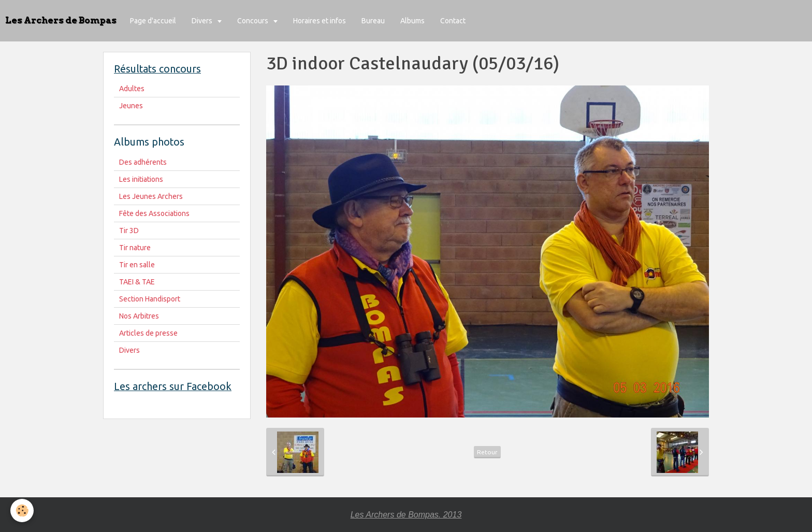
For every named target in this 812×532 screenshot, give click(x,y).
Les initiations (141, 179)
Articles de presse (148, 333)
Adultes (132, 89)
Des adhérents (143, 162)
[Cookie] (22, 511)
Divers (203, 21)
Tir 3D (129, 231)
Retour (487, 452)
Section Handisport (150, 299)
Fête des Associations (154, 213)
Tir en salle (137, 265)
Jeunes (131, 106)
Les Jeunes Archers (151, 196)
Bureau (373, 21)
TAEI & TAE (137, 282)
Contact (453, 21)
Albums (412, 21)
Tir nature (135, 248)
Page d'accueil (153, 21)
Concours (253, 21)
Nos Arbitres (139, 316)
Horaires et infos (320, 21)
